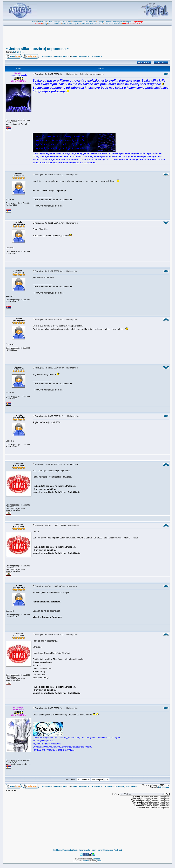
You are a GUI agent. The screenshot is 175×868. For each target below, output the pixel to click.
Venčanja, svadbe (85, 850)
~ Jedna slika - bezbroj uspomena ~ (37, 49)
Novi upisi (48, 22)
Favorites (57, 24)
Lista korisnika (90, 22)
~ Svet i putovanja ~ (80, 56)
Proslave (94, 850)
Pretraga (57, 22)
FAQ (45, 24)
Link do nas (66, 22)
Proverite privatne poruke (115, 22)
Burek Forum (57, 850)
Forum (41, 22)
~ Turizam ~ (97, 56)
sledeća (20, 52)
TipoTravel (100, 850)
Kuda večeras (109, 850)
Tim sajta (101, 22)
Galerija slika (67, 24)
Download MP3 (87, 24)
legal (120, 850)
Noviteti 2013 (117, 24)
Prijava (129, 22)
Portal (35, 22)
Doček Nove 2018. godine (70, 850)
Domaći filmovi (78, 22)
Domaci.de (96, 859)
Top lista (77, 24)
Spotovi (107, 24)
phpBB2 (100, 861)
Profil (50, 24)
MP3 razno (99, 24)
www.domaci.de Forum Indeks (55, 56)
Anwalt (116, 850)
